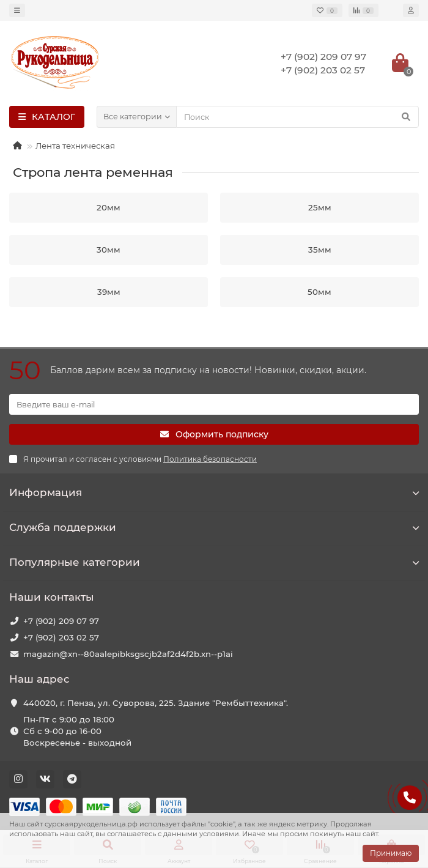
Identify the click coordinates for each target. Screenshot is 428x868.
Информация (214, 492)
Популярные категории (214, 562)
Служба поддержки (214, 527)
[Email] (214, 404)
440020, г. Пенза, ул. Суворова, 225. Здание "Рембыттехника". (156, 703)
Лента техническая (75, 146)
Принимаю (391, 853)
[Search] (297, 117)
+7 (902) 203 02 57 (61, 637)
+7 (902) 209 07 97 (61, 621)
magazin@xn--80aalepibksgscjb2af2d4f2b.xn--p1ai (128, 654)
